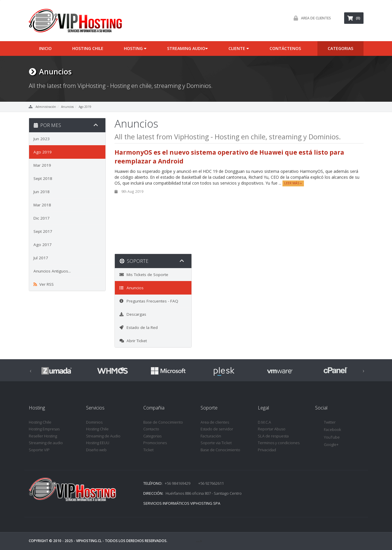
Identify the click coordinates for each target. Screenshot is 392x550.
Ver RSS (44, 284)
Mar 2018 (42, 205)
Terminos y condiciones (279, 443)
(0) (354, 18)
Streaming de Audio (103, 436)
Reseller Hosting (43, 436)
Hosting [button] (135, 48)
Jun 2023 (42, 139)
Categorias (152, 436)
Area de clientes (215, 422)
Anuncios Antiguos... (52, 271)
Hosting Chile (88, 48)
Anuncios (67, 107)
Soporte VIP (39, 450)
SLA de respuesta (273, 436)
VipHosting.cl (89, 541)
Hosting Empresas (44, 429)
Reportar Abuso (272, 429)
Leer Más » (293, 183)
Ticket (148, 450)
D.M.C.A (264, 422)
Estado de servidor (217, 429)
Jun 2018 (42, 192)
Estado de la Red (138, 327)
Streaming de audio (46, 443)
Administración (46, 107)
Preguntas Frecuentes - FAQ (149, 301)
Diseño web (96, 450)
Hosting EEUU (98, 443)
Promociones (155, 443)
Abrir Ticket (133, 341)
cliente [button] (239, 48)
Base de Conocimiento (163, 422)
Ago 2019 (85, 107)
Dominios (94, 422)
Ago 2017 (43, 245)
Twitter (325, 423)
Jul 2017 (41, 258)
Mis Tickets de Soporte (144, 275)
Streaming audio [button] (187, 48)
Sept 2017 (43, 231)
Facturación (211, 436)
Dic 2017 (42, 218)
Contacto (151, 429)
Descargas (133, 314)
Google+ (327, 445)
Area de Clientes (311, 18)
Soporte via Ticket (216, 443)
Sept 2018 (43, 178)
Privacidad (267, 450)
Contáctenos (285, 48)
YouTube (327, 438)
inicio (45, 48)
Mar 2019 (42, 165)
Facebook (328, 430)
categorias (340, 48)
